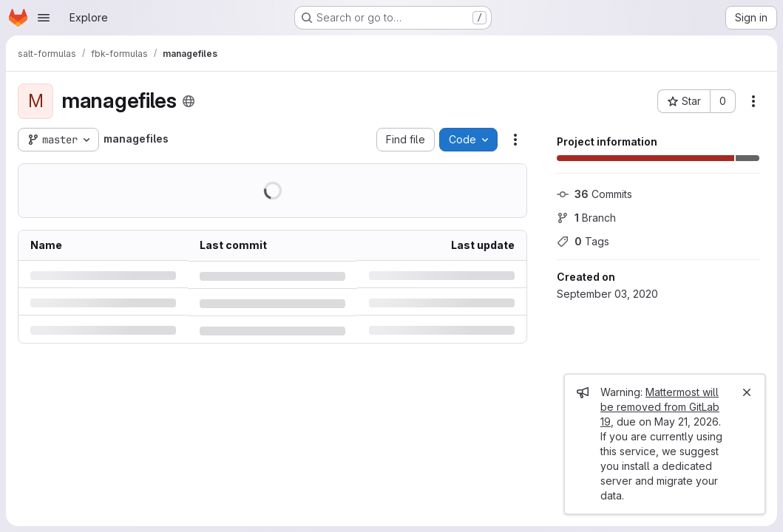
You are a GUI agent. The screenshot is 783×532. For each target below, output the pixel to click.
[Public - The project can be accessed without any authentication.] (189, 101)
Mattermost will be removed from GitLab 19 (660, 407)
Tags (583, 241)
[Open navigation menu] (44, 18)
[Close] (747, 392)
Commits (594, 194)
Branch (586, 218)
